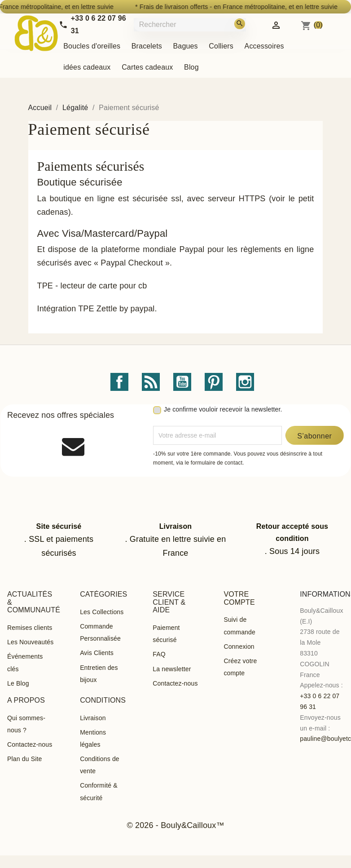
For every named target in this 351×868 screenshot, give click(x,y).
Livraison (93, 718)
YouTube (182, 382)
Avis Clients (97, 653)
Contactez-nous (175, 683)
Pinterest (214, 382)
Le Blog (18, 683)
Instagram (245, 382)
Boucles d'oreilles (92, 46)
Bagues (186, 46)
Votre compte (239, 598)
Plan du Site (24, 759)
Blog (191, 67)
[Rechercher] (196, 24)
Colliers (221, 46)
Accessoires (264, 46)
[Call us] (93, 24)
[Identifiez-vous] (276, 24)
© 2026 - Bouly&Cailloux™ (175, 825)
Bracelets (147, 46)
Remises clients (30, 628)
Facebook (119, 382)
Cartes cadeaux (147, 67)
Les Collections (102, 612)
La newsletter (172, 669)
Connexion (239, 647)
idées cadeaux (87, 67)
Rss (151, 382)
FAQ (159, 654)
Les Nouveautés (30, 642)
